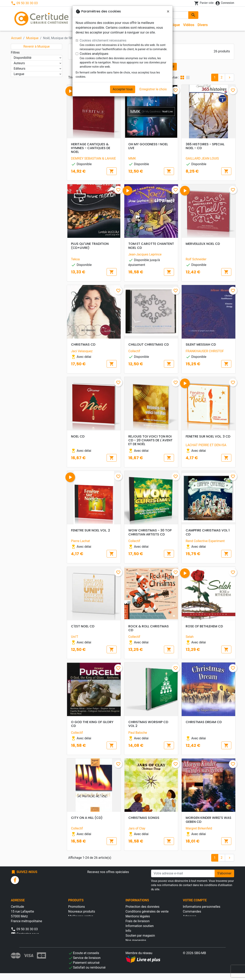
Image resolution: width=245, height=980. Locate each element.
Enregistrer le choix (153, 89)
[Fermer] (168, 11)
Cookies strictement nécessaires (103, 40)
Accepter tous (123, 89)
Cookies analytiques (94, 54)
